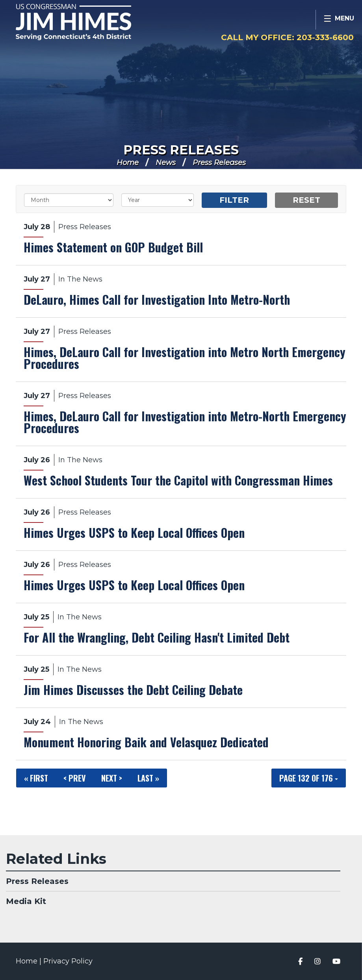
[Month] (69, 200)
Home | (30, 961)
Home (128, 163)
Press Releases (181, 150)
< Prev (75, 778)
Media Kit (26, 901)
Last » (148, 778)
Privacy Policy (68, 961)
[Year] (158, 200)
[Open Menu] (339, 20)
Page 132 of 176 (309, 778)
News (166, 163)
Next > (112, 778)
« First (36, 778)
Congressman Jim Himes (89, 22)
